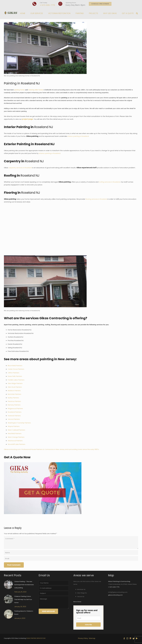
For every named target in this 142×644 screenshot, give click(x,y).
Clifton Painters (13, 373)
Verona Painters (14, 419)
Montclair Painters (14, 394)
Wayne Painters (14, 426)
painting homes (19, 90)
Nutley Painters (13, 398)
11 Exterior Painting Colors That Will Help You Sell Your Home (23, 599)
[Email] (71, 559)
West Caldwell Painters (16, 430)
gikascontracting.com (115, 595)
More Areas (77, 602)
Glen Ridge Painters (15, 383)
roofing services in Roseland (109, 182)
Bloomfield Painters (15, 366)
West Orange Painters (16, 437)
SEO (44, 638)
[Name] (71, 553)
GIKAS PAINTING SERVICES (35, 638)
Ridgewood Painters (15, 408)
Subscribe (88, 625)
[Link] (11, 13)
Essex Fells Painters (15, 376)
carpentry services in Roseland (20, 168)
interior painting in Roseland (78, 136)
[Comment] (71, 543)
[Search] (137, 13)
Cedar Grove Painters (16, 369)
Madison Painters (14, 391)
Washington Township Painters (19, 423)
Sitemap (92, 638)
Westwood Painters (15, 441)
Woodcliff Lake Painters (16, 444)
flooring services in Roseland (96, 199)
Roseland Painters (15, 412)
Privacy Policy (83, 638)
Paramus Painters (14, 401)
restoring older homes (36, 90)
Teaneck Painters (14, 416)
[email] (88, 618)
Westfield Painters (15, 433)
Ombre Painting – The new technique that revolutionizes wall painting (24, 585)
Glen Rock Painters (15, 387)
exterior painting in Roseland (50, 153)
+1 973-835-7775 (47, 5)
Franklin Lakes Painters (16, 380)
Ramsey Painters (14, 405)
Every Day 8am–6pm (75, 5)
